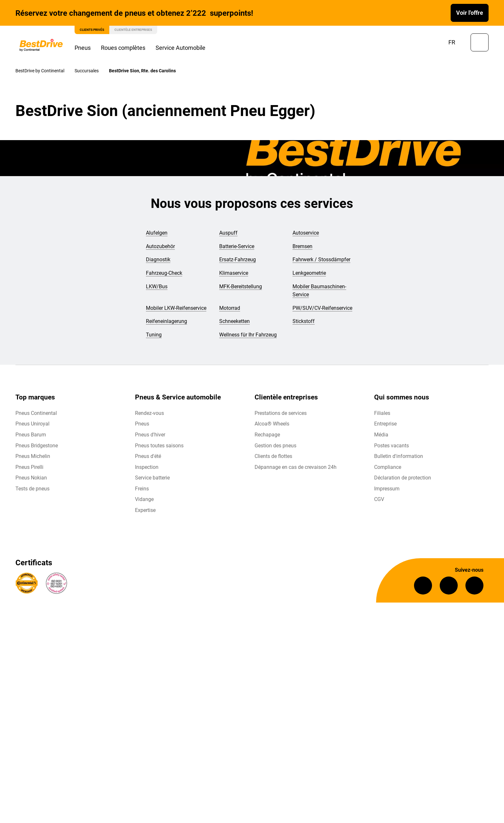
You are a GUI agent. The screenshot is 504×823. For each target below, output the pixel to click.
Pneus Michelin (33, 456)
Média (381, 435)
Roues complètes (123, 48)
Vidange (144, 499)
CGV (379, 499)
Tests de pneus (32, 489)
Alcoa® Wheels (272, 424)
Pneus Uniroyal (32, 424)
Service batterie (152, 478)
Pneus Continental (36, 413)
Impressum (387, 489)
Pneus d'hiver (150, 435)
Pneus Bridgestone (37, 446)
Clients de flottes (273, 456)
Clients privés (92, 30)
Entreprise (385, 424)
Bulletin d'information (399, 456)
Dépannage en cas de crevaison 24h (296, 467)
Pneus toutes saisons (159, 446)
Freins (142, 489)
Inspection (147, 467)
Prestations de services (281, 413)
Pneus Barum (31, 435)
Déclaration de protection (403, 478)
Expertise (145, 510)
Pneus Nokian (31, 478)
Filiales (382, 413)
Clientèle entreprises (133, 30)
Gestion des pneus (275, 446)
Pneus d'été (148, 456)
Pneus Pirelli (29, 467)
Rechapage (267, 435)
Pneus (83, 48)
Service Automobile (180, 48)
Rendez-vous (149, 413)
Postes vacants (392, 446)
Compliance (388, 467)
